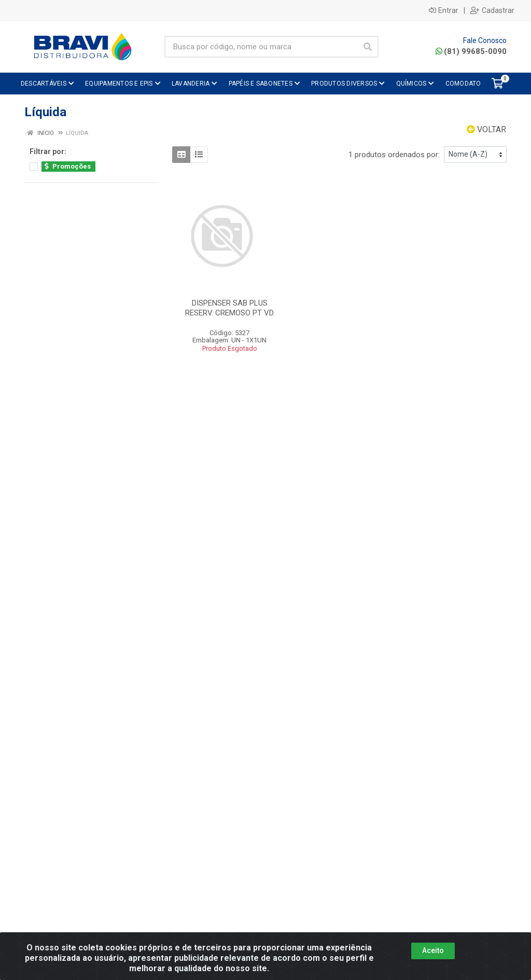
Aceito (433, 950)
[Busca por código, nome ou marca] (261, 47)
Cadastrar (492, 10)
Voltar (486, 129)
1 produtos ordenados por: (394, 155)
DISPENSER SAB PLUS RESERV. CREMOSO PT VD (229, 308)
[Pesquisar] (368, 47)
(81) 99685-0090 (471, 51)
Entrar (444, 10)
